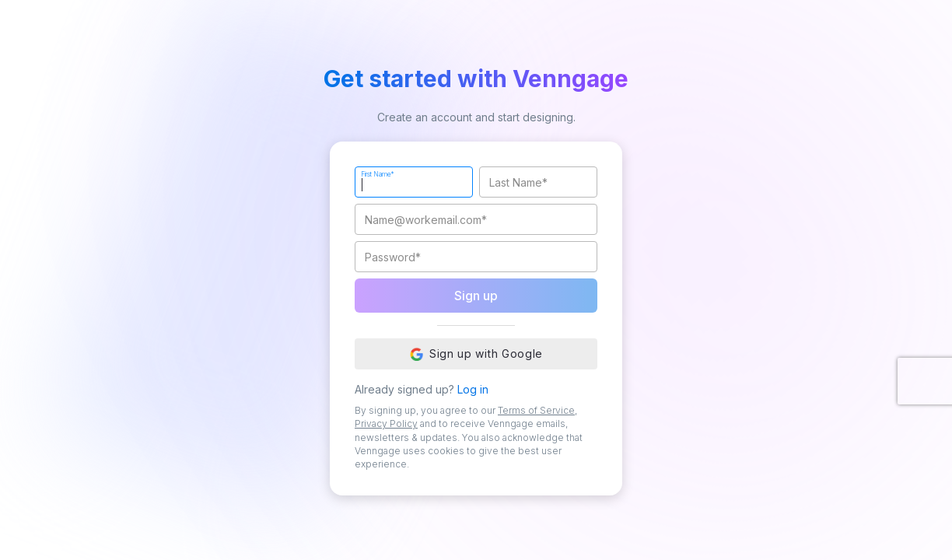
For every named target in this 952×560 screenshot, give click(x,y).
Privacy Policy (386, 423)
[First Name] (414, 182)
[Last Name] (538, 182)
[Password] (476, 257)
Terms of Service (536, 410)
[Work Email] (476, 219)
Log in (473, 389)
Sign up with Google (476, 354)
